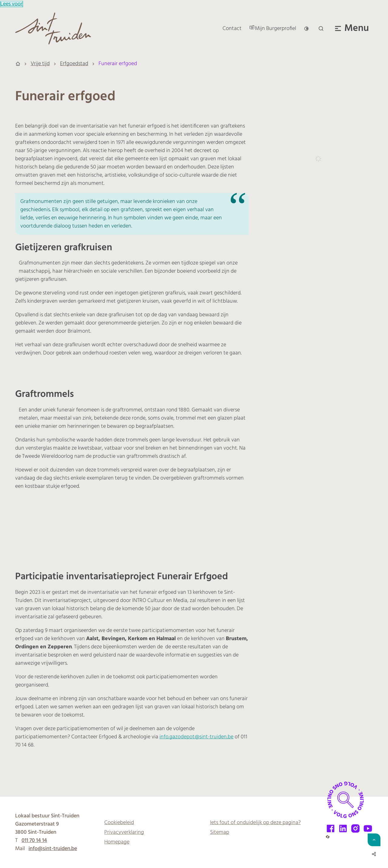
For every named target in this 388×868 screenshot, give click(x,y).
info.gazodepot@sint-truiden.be (196, 737)
